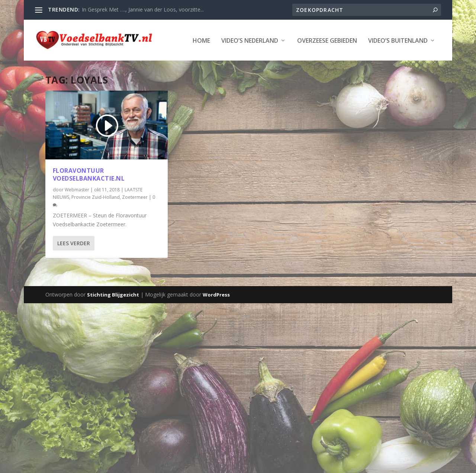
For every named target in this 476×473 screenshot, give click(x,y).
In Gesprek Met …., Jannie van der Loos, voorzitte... (143, 9)
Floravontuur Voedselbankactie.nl (89, 197)
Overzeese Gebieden (175, 63)
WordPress (216, 317)
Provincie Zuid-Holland (96, 219)
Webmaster (77, 212)
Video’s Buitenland (246, 63)
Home (49, 63)
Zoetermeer (135, 219)
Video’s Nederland (98, 63)
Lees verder (74, 266)
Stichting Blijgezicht (113, 317)
